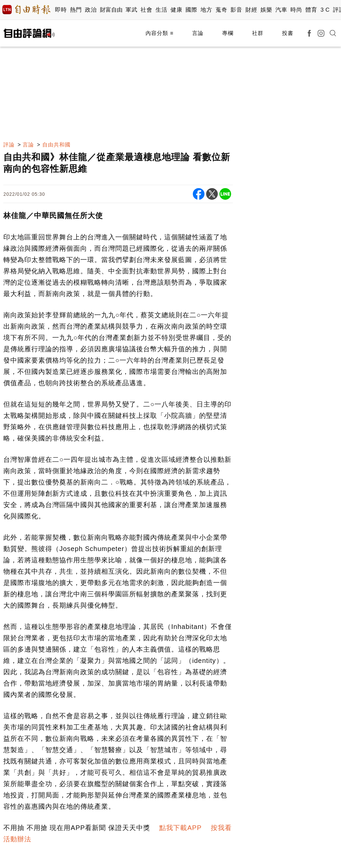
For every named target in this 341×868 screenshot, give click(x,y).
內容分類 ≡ (160, 33)
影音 (236, 10)
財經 (251, 10)
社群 (258, 33)
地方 (206, 10)
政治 (91, 10)
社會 (146, 10)
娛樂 (266, 10)
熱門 (76, 10)
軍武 (131, 10)
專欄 (228, 33)
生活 (161, 10)
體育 (311, 10)
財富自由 (111, 10)
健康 (176, 10)
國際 (191, 10)
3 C (325, 10)
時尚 (296, 10)
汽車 (281, 10)
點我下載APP (180, 828)
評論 (9, 145)
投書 (288, 33)
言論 (198, 33)
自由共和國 (56, 145)
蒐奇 (221, 10)
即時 (61, 10)
